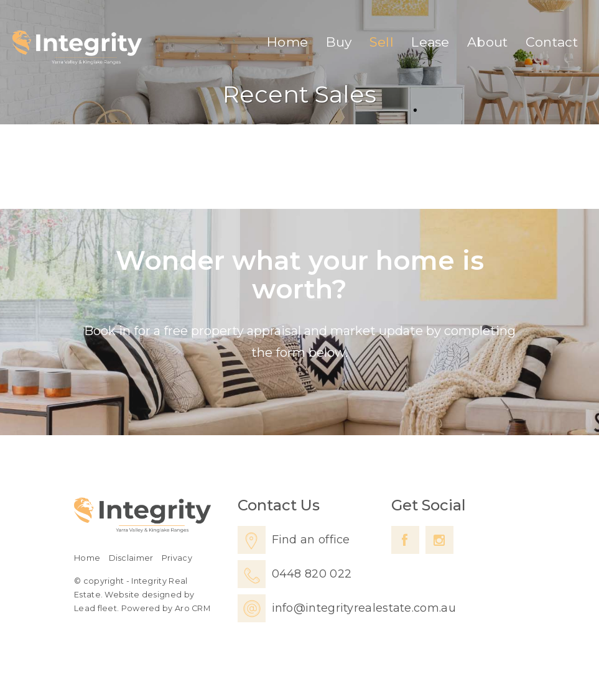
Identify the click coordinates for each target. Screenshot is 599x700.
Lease (430, 42)
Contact (552, 42)
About (488, 42)
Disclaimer (131, 558)
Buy (339, 42)
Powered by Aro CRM (166, 608)
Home (287, 42)
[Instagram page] (439, 540)
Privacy (177, 558)
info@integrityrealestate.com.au (364, 608)
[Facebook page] (405, 540)
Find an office (311, 540)
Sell (382, 42)
